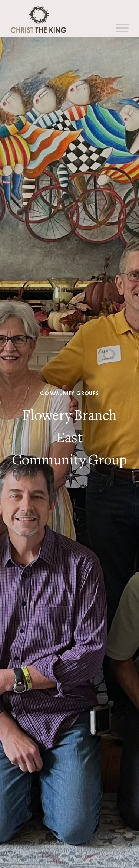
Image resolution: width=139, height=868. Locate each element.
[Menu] (118, 28)
